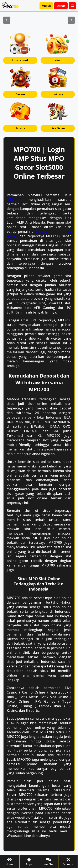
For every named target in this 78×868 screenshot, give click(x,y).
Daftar (61, 6)
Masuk (46, 6)
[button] (7, 20)
